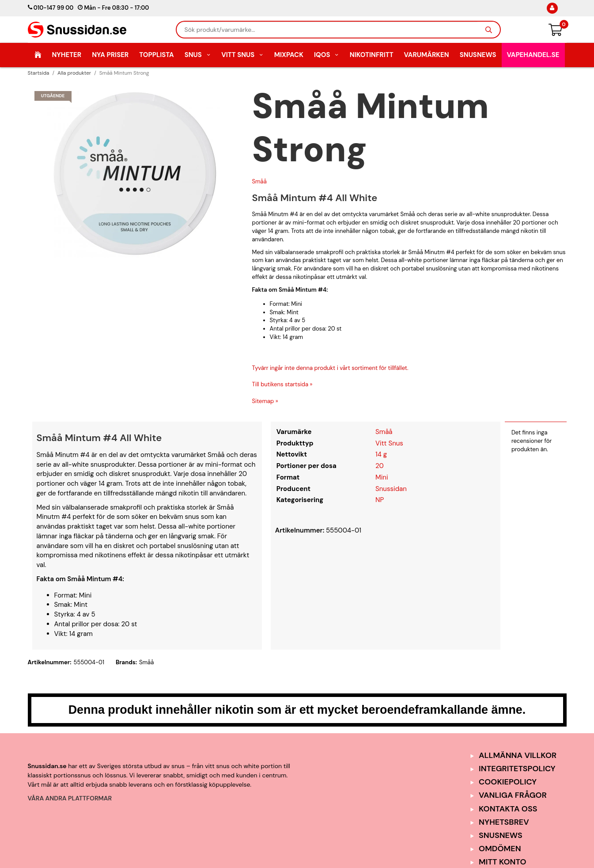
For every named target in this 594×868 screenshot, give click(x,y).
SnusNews (478, 55)
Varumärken (427, 55)
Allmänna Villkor (518, 755)
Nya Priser (110, 55)
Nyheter (66, 55)
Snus (198, 55)
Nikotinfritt (372, 55)
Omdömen (500, 849)
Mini (382, 477)
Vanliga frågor (513, 795)
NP (380, 500)
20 (380, 466)
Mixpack (289, 55)
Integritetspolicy (517, 769)
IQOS (327, 55)
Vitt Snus (242, 55)
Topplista (156, 55)
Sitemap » (265, 401)
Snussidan (391, 489)
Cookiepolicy (508, 782)
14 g (381, 454)
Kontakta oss (508, 809)
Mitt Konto (503, 862)
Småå (259, 181)
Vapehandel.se (533, 55)
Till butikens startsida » (282, 384)
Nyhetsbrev (504, 822)
